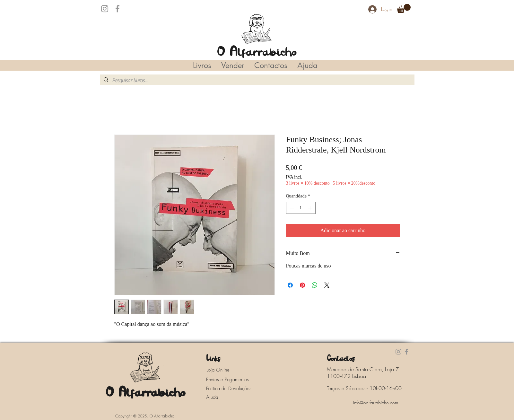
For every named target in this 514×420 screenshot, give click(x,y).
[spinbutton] (301, 208)
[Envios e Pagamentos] (233, 380)
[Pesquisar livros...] (257, 81)
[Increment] (311, 208)
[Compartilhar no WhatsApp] (315, 285)
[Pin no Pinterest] (302, 285)
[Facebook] (118, 9)
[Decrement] (291, 208)
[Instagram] (105, 9)
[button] (404, 9)
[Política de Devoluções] (233, 389)
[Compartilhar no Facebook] (290, 285)
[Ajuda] (214, 397)
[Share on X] (327, 285)
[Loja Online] (225, 370)
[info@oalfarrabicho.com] (376, 402)
